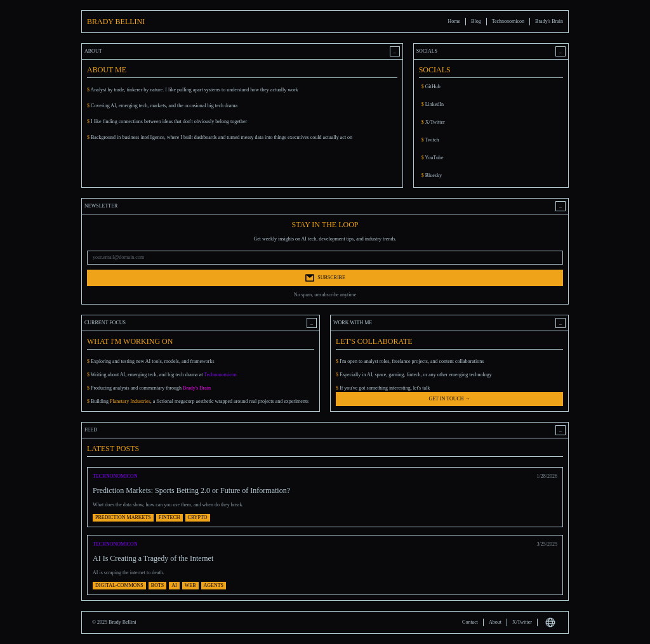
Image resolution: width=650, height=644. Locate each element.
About (495, 622)
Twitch (430, 140)
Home (454, 21)
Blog (476, 21)
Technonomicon (508, 21)
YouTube (433, 158)
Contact (470, 622)
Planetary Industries (130, 401)
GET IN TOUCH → (449, 399)
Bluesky (432, 175)
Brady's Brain (549, 21)
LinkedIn (433, 104)
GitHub (431, 87)
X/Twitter (433, 122)
